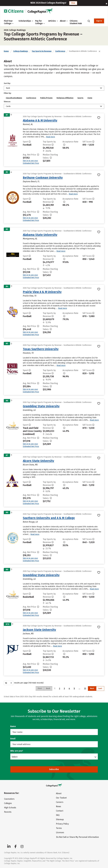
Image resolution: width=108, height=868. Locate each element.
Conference (60, 51)
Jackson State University (39, 630)
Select (15, 757)
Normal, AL (28, 124)
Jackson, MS (28, 634)
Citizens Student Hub (76, 22)
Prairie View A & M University (42, 292)
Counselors (9, 799)
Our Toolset (61, 798)
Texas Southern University (41, 349)
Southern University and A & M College (49, 518)
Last (100, 688)
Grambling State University (41, 406)
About (63, 21)
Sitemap (60, 819)
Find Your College (9, 22)
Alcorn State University (38, 461)
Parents (8, 812)
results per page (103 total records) (24, 683)
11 (85, 688)
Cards (8, 106)
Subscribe (54, 769)
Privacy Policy (62, 824)
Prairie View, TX (30, 296)
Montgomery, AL (30, 239)
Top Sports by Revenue (42, 51)
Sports (80, 98)
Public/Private (46, 98)
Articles (52, 21)
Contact (60, 811)
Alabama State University (40, 235)
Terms (59, 828)
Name (13, 726)
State (90, 98)
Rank (8, 88)
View (73, 3)
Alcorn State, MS (30, 465)
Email (13, 739)
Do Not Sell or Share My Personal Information (77, 837)
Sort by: (7, 83)
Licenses (60, 832)
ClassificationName (14, 98)
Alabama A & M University (40, 120)
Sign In (99, 21)
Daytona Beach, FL (31, 181)
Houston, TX (28, 353)
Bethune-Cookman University (43, 178)
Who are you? (17, 751)
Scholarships (25, 21)
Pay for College (40, 22)
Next (92, 688)
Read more (51, 137)
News (59, 806)
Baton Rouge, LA (30, 522)
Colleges (8, 803)
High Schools (10, 808)
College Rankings (21, 51)
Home (6, 51)
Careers (60, 802)
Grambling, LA (29, 410)
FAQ (58, 815)
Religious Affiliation (65, 98)
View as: (7, 102)
